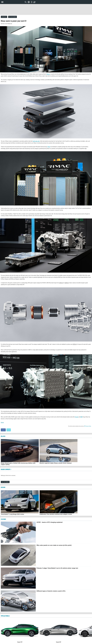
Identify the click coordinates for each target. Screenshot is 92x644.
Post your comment (13, 17)
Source (2, 422)
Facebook (3, 430)
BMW (81, 417)
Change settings (88, 426)
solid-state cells (36, 141)
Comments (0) (4, 17)
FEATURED (3, 519)
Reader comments (7, 469)
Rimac (49, 147)
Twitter (9, 430)
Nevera (48, 74)
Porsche (77, 417)
